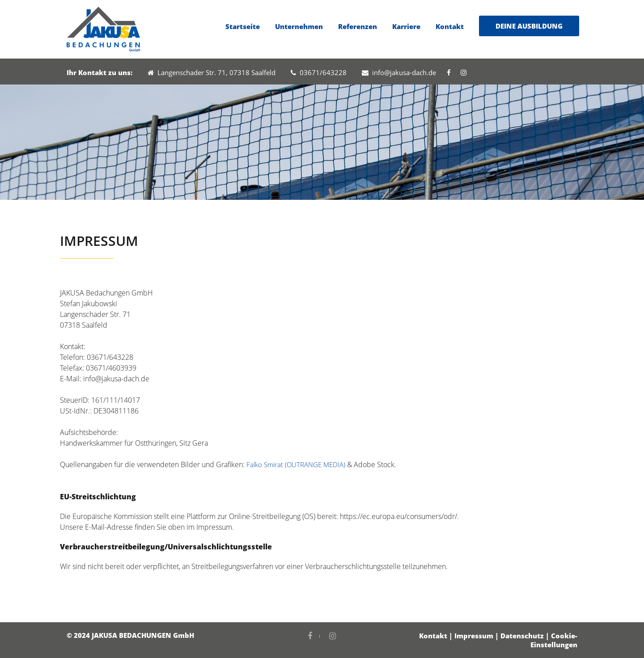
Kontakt (450, 26)
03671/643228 (319, 72)
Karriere (406, 26)
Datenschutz (522, 636)
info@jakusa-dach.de (399, 72)
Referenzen (358, 26)
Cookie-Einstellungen (554, 640)
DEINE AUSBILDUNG (529, 26)
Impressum (474, 636)
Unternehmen (299, 26)
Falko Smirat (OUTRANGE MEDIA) (296, 464)
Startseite (243, 26)
